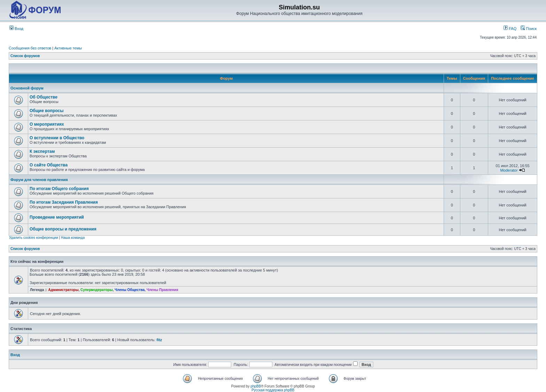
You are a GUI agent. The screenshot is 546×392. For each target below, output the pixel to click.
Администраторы (63, 290)
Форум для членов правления (39, 180)
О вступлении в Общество (57, 138)
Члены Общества (130, 290)
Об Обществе (44, 97)
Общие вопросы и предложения (63, 229)
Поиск (529, 29)
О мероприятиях (47, 124)
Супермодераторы (97, 290)
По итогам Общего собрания (59, 189)
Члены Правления (162, 290)
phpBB (256, 386)
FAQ (510, 29)
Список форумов (25, 56)
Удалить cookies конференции (34, 238)
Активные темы (68, 48)
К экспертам (42, 151)
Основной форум (27, 88)
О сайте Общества (49, 165)
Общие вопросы (46, 111)
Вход (16, 29)
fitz (159, 340)
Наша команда (73, 238)
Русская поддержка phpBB (273, 390)
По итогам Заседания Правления (64, 202)
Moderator (509, 170)
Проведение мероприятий (57, 217)
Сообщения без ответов (30, 48)
